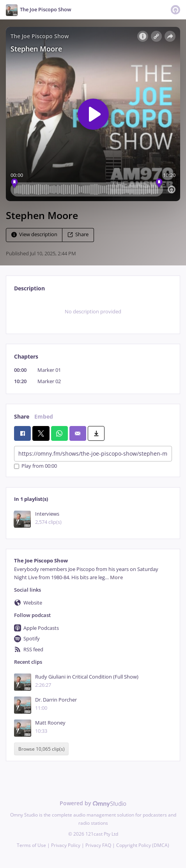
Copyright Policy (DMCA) (143, 845)
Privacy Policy (66, 845)
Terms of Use (31, 845)
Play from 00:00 (35, 466)
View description (34, 234)
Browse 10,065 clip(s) (42, 749)
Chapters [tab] (26, 356)
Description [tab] (29, 288)
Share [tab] (22, 416)
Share (78, 234)
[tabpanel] (93, 312)
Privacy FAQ (98, 845)
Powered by (93, 803)
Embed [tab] (44, 416)
